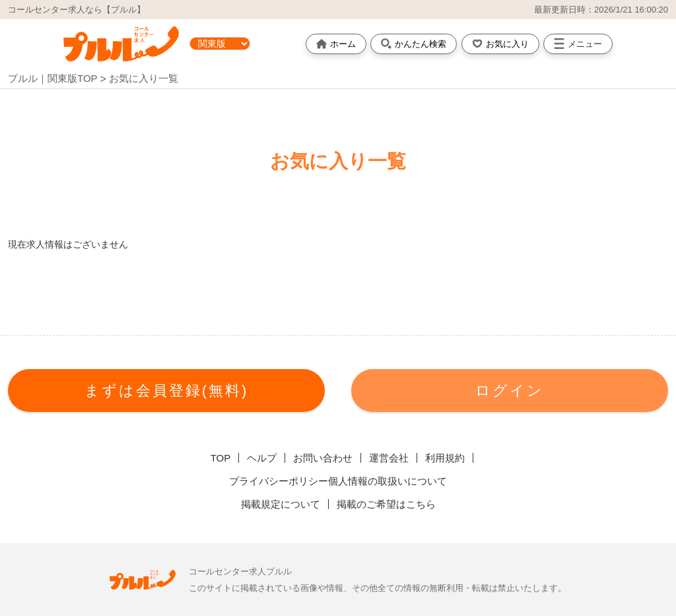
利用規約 (445, 458)
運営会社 (389, 458)
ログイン (510, 391)
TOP (221, 458)
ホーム (336, 44)
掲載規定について (281, 504)
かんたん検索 (414, 44)
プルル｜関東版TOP (52, 78)
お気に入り (500, 44)
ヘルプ (262, 458)
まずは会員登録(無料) (167, 391)
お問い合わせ (323, 458)
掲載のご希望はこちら (386, 504)
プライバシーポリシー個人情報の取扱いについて (338, 481)
